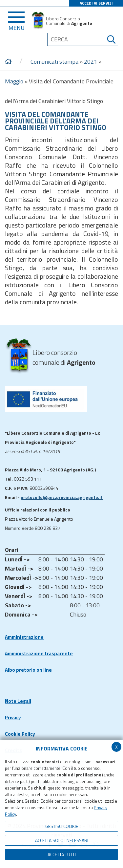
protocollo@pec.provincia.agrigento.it (62, 497)
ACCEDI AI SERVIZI (96, 3)
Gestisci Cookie (62, 826)
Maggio (14, 81)
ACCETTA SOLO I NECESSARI (62, 840)
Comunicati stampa (54, 62)
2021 (91, 62)
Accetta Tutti (62, 854)
